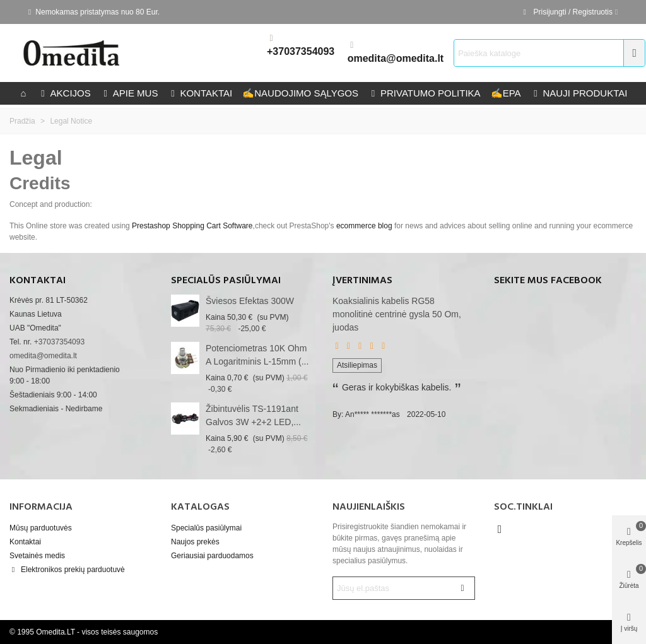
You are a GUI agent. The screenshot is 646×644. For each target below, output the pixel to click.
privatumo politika (425, 93)
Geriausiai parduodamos (212, 556)
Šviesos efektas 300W (250, 301)
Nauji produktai (579, 93)
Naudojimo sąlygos (300, 93)
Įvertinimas (362, 281)
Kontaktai (25, 542)
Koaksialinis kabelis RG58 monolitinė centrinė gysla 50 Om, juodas (397, 314)
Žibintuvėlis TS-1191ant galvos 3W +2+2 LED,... (253, 415)
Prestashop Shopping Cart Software (192, 226)
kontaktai (200, 93)
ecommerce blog (364, 226)
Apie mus (130, 93)
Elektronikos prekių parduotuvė (67, 570)
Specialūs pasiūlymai (226, 281)
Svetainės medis (37, 556)
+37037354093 (301, 51)
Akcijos (65, 93)
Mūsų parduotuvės (41, 528)
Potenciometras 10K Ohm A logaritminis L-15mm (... (257, 355)
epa (506, 93)
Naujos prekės (195, 542)
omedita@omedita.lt (396, 58)
